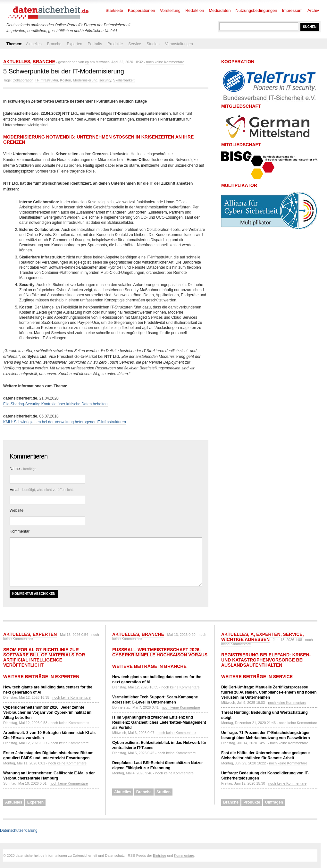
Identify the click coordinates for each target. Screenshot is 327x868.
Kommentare (184, 855)
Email (42, 490)
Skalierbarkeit (124, 80)
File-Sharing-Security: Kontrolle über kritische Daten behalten (55, 404)
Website (17, 510)
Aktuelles (34, 44)
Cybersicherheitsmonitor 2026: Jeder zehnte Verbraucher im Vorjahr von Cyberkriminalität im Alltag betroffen (47, 712)
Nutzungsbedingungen (256, 10)
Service (135, 44)
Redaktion (195, 10)
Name (23, 469)
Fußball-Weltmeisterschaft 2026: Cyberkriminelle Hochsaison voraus (160, 652)
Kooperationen (142, 10)
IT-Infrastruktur (47, 80)
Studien (153, 44)
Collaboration (23, 80)
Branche (54, 44)
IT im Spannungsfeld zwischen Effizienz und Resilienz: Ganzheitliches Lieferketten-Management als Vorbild (159, 722)
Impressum (292, 10)
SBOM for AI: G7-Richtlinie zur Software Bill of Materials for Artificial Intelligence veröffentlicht (44, 657)
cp (87, 62)
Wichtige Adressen (245, 639)
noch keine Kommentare (165, 62)
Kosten (65, 80)
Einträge (159, 855)
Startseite (114, 10)
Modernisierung (85, 80)
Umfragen (274, 802)
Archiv (313, 10)
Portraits (95, 44)
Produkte (115, 44)
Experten (74, 44)
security (105, 80)
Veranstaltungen (179, 44)
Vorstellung (170, 10)
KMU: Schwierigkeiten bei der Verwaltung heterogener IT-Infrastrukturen (65, 422)
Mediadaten (220, 10)
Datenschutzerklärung (19, 830)
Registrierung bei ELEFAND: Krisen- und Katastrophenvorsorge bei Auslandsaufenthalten (266, 660)
